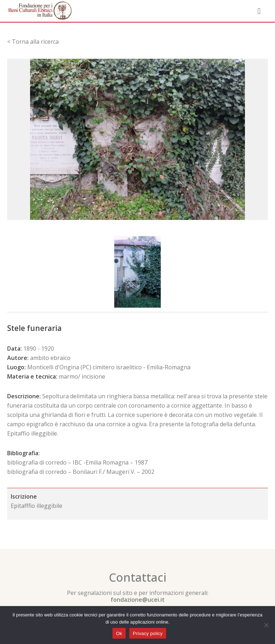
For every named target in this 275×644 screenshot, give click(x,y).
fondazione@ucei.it (138, 600)
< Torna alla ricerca (33, 42)
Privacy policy (148, 633)
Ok (119, 633)
